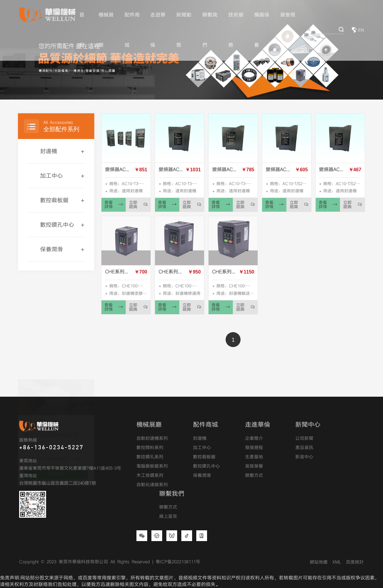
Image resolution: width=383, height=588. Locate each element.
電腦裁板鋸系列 (152, 466)
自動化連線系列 (152, 485)
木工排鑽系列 (150, 476)
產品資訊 (304, 448)
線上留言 (168, 517)
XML (337, 562)
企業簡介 (254, 439)
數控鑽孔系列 (150, 457)
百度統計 (355, 562)
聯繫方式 (254, 476)
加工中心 (51, 176)
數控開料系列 (150, 448)
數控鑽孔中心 (57, 225)
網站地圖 (319, 562)
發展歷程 (254, 448)
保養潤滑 (51, 249)
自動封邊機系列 (152, 439)
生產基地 (254, 457)
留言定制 (56, 461)
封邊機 (49, 151)
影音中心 (304, 457)
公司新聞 (304, 439)
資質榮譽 (254, 466)
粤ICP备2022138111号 (178, 562)
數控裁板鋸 (54, 200)
